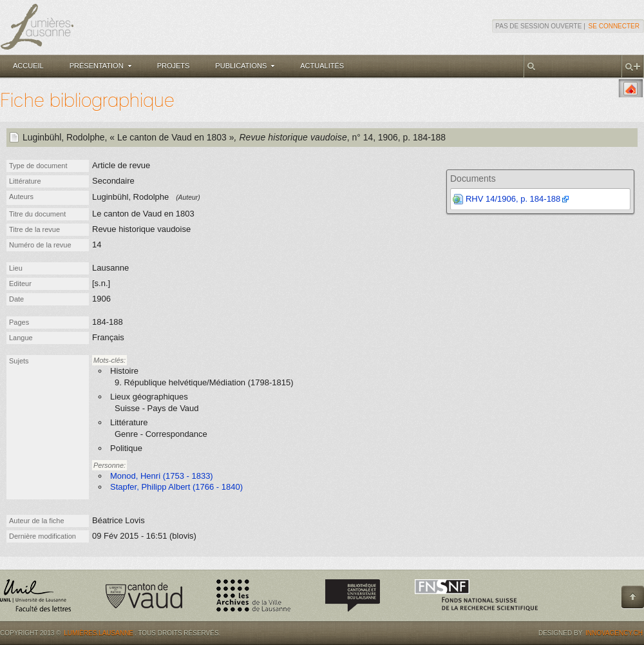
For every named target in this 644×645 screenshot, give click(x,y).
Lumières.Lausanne (99, 633)
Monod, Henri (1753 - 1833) (162, 476)
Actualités (322, 66)
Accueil (28, 66)
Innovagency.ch (614, 633)
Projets (174, 66)
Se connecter (614, 26)
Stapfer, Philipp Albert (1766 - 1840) (176, 487)
